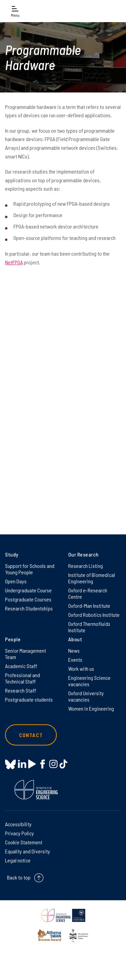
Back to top (19, 877)
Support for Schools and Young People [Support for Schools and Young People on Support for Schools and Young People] (30, 569)
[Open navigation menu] (15, 11)
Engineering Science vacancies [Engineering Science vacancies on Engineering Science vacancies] (89, 681)
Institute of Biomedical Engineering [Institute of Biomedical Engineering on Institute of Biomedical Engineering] (92, 578)
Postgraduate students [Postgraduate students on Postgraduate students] (29, 699)
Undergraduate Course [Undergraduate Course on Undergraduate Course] (28, 590)
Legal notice (18, 860)
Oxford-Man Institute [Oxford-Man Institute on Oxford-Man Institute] (89, 606)
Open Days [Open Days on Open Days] (16, 581)
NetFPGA (14, 262)
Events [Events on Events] (75, 660)
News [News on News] (74, 650)
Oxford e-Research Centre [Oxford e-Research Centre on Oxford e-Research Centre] (88, 593)
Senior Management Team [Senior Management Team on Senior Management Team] (26, 654)
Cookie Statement (24, 842)
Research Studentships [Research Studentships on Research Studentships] (29, 608)
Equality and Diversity (28, 851)
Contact (31, 735)
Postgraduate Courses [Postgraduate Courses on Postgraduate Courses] (28, 599)
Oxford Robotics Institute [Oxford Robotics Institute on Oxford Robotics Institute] (94, 615)
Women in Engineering (91, 708)
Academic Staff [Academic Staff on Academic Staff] (21, 666)
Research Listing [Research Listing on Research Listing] (86, 566)
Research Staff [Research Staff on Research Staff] (20, 690)
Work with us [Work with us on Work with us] (81, 669)
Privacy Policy (19, 833)
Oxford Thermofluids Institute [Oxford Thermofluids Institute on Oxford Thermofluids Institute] (89, 627)
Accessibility (18, 824)
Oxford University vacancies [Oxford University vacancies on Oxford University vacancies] (86, 696)
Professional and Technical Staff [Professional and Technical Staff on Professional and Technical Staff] (23, 678)
